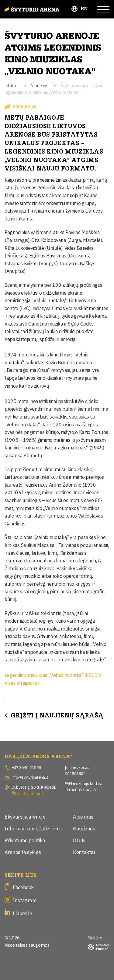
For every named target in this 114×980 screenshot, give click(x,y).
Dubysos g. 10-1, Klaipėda (34, 787)
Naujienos (39, 85)
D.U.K (79, 840)
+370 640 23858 (26, 767)
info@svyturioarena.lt (30, 777)
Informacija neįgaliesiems (33, 828)
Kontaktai (84, 852)
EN (84, 9)
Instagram (25, 900)
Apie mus (83, 816)
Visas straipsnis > (23, 683)
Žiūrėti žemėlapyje (27, 793)
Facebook (23, 887)
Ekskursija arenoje (25, 816)
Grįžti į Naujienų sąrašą (57, 716)
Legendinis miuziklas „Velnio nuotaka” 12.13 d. (53, 675)
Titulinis (12, 85)
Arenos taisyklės (23, 852)
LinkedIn (23, 913)
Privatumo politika (25, 840)
